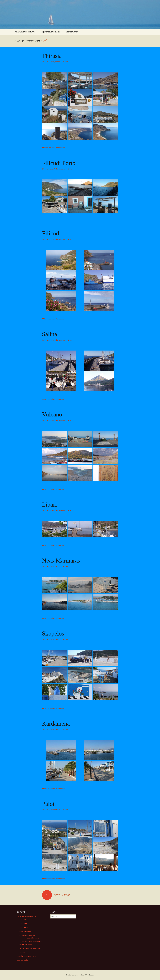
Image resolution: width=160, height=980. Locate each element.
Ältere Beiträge (56, 895)
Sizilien (22, 952)
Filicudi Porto (59, 163)
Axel (44, 41)
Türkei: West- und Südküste (30, 948)
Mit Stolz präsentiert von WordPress (80, 975)
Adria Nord (23, 920)
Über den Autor (72, 32)
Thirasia (52, 56)
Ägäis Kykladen (54, 62)
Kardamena (56, 724)
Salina (50, 334)
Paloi (48, 804)
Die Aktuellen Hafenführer (25, 32)
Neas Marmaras (61, 560)
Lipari (49, 504)
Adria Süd (23, 924)
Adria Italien (24, 927)
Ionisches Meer (25, 931)
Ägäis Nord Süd (54, 566)
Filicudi (51, 233)
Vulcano (52, 414)
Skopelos (53, 633)
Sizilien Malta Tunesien (57, 169)
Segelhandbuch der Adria (50, 32)
